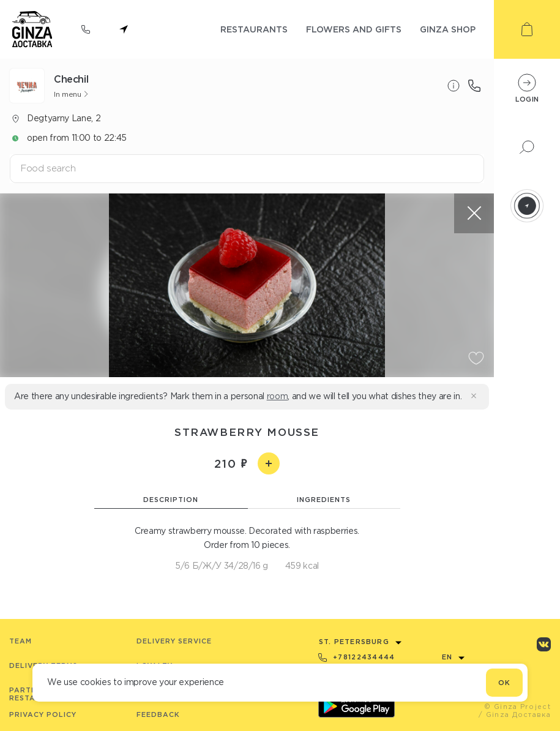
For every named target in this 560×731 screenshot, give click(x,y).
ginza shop (448, 29)
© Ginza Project (517, 707)
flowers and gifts (354, 29)
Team (21, 641)
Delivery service (174, 641)
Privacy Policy (43, 714)
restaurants (254, 29)
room (278, 396)
